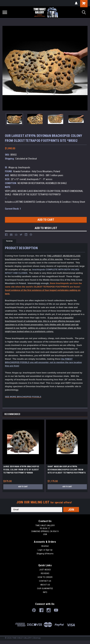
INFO (45, 592)
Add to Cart (23, 487)
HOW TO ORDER (45, 577)
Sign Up (49, 550)
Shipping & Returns (45, 554)
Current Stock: (13, 209)
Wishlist (45, 546)
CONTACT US (45, 581)
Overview (9, 241)
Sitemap (37, 638)
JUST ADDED (45, 570)
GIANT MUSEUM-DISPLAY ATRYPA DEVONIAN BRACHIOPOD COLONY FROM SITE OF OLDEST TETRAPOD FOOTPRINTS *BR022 (67, 470)
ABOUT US (45, 585)
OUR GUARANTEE (45, 589)
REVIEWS (45, 573)
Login (40, 550)
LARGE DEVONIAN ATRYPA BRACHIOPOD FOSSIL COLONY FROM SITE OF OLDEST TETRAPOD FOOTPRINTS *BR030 (21, 470)
